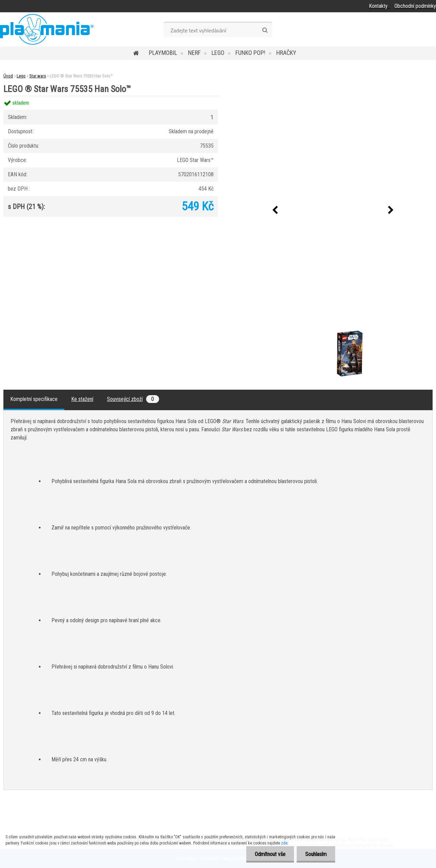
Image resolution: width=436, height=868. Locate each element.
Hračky (286, 53)
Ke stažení (82, 399)
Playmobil (163, 53)
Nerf (194, 53)
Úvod (8, 76)
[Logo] (47, 29)
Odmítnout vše (270, 854)
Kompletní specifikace (34, 399)
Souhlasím (316, 854)
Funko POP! (250, 53)
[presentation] (275, 210)
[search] (265, 30)
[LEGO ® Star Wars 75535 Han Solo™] (318, 330)
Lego (218, 53)
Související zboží (133, 399)
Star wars (38, 76)
